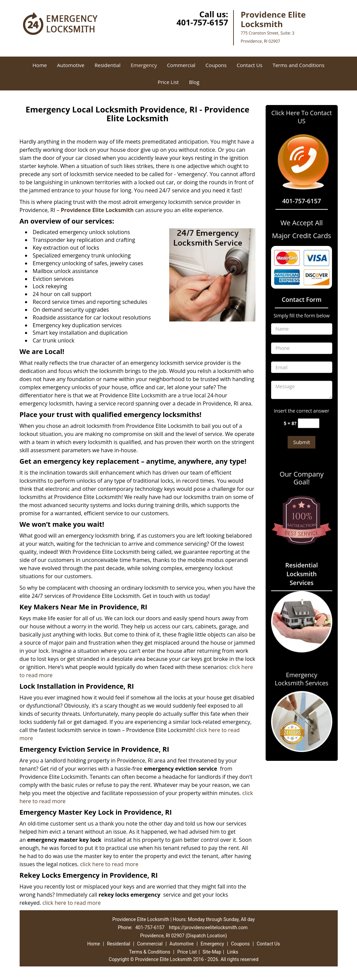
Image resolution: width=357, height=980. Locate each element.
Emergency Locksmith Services (302, 679)
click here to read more (109, 864)
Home (40, 65)
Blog (194, 82)
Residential (107, 65)
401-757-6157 (202, 22)
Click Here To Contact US (302, 117)
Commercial (181, 65)
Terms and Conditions (298, 65)
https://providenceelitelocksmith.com (208, 927)
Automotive (71, 65)
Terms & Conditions (150, 952)
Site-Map (212, 952)
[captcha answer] (309, 423)
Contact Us (250, 65)
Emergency (144, 65)
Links (233, 952)
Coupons (216, 65)
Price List (168, 82)
